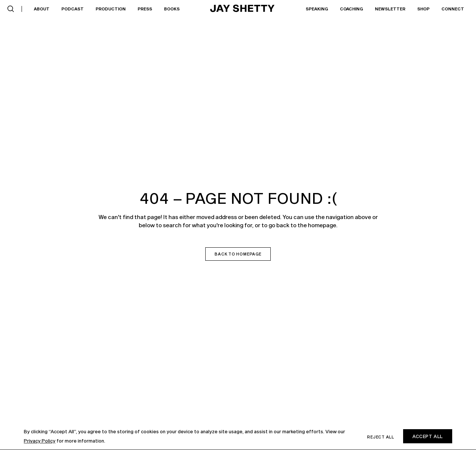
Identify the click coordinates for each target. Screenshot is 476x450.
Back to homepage (238, 254)
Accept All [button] (428, 436)
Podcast (73, 9)
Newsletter (390, 9)
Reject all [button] (381, 437)
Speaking (317, 9)
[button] (11, 9)
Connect (453, 9)
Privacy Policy (40, 441)
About (42, 9)
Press (145, 9)
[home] (242, 9)
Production (111, 9)
